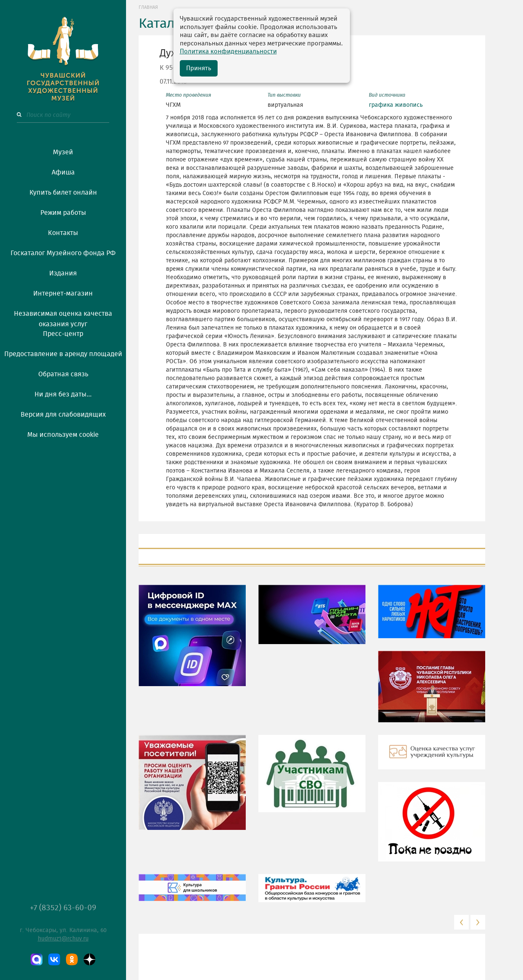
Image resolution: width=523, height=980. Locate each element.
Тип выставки (284, 95)
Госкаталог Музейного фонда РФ (63, 253)
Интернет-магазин (63, 293)
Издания (63, 273)
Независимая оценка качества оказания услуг (63, 317)
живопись (409, 105)
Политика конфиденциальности (228, 52)
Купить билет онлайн (63, 193)
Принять (199, 68)
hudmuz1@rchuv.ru (63, 939)
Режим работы (63, 213)
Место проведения (189, 95)
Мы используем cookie (63, 435)
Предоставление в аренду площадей (63, 354)
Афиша (63, 172)
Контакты (63, 233)
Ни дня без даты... (63, 394)
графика (381, 105)
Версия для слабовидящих (63, 415)
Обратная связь (63, 374)
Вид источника (387, 95)
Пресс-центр (63, 334)
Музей (63, 152)
